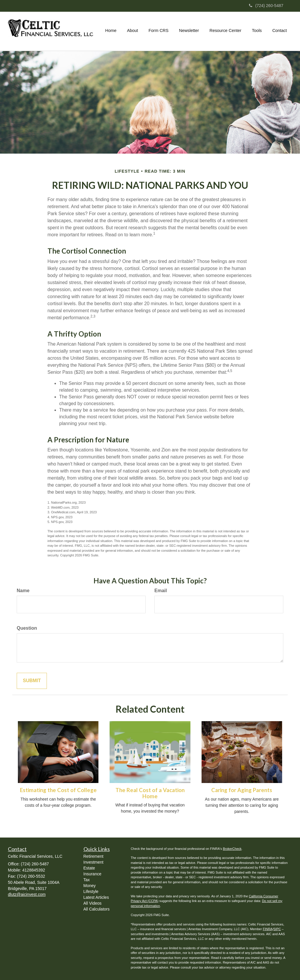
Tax (87, 880)
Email (161, 591)
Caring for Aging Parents (242, 790)
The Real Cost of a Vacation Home (150, 793)
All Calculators (97, 909)
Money (90, 886)
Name (23, 591)
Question (27, 628)
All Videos (93, 903)
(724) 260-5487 (266, 6)
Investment (93, 862)
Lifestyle (91, 891)
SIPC (277, 929)
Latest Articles (96, 897)
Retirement (93, 856)
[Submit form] (32, 681)
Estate (89, 868)
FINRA (268, 929)
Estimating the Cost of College (58, 790)
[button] (132, 30)
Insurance (92, 874)
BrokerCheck (232, 849)
